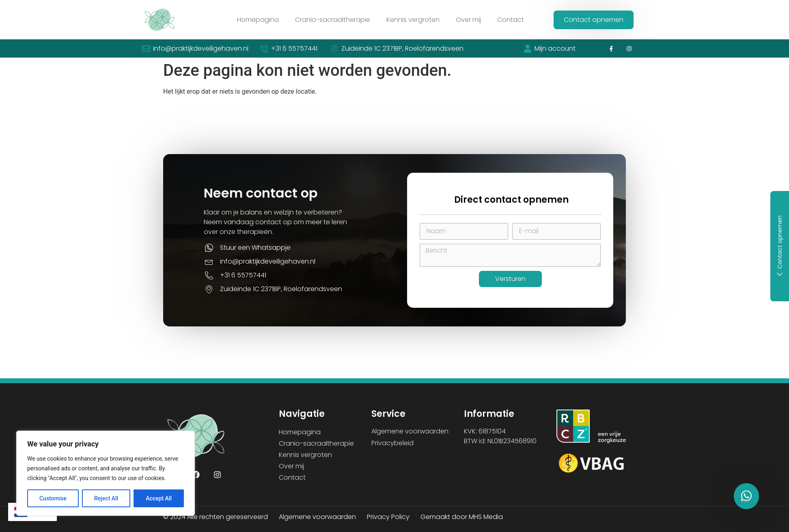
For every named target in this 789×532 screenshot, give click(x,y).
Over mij (468, 20)
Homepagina (258, 20)
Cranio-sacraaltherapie (333, 20)
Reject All (106, 498)
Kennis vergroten (413, 20)
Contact (511, 20)
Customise (53, 498)
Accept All (159, 498)
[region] (106, 473)
